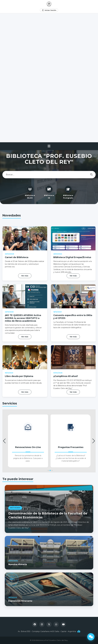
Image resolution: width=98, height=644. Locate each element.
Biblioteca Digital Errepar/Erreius (72, 247)
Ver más (73, 268)
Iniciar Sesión (49, 10)
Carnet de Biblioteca (15, 247)
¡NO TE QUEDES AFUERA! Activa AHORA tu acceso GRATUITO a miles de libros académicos (23, 308)
